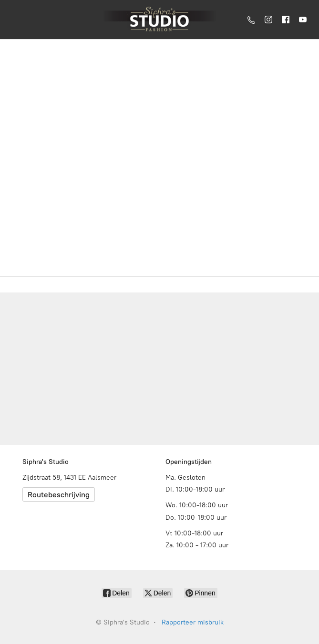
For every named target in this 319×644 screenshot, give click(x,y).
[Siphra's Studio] (159, 20)
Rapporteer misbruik (193, 622)
